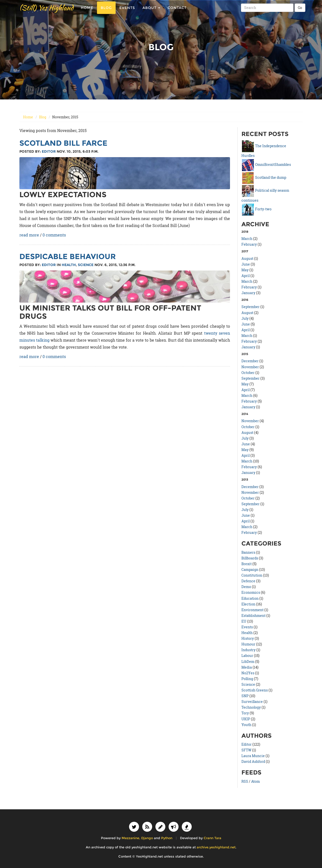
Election (248, 604)
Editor (49, 151)
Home (87, 12)
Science (86, 265)
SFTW (246, 750)
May (245, 270)
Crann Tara (212, 838)
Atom (255, 781)
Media (247, 667)
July (245, 318)
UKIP (246, 719)
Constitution (252, 575)
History (248, 638)
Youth (246, 725)
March (247, 239)
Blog (106, 12)
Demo (246, 587)
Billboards (250, 558)
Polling (247, 679)
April (246, 276)
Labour (247, 656)
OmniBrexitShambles (266, 164)
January (248, 293)
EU (244, 621)
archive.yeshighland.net (216, 847)
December (250, 361)
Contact (177, 12)
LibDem (248, 662)
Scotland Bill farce (63, 143)
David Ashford (253, 761)
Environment (253, 610)
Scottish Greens (255, 690)
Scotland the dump (264, 177)
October (248, 373)
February (249, 244)
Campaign (250, 570)
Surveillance (252, 702)
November (250, 367)
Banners (248, 552)
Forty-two (257, 209)
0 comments (54, 235)
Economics (251, 592)
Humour (248, 644)
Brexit (247, 564)
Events (127, 12)
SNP (245, 696)
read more (29, 235)
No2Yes (248, 673)
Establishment (253, 616)
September (251, 307)
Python (167, 838)
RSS (245, 781)
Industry (249, 650)
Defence (248, 581)
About (151, 12)
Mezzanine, (131, 838)
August (247, 258)
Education (250, 598)
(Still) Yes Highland (46, 12)
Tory (245, 713)
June (246, 264)
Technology (251, 707)
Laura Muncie (253, 756)
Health (69, 265)
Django (147, 838)
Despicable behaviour (68, 256)
